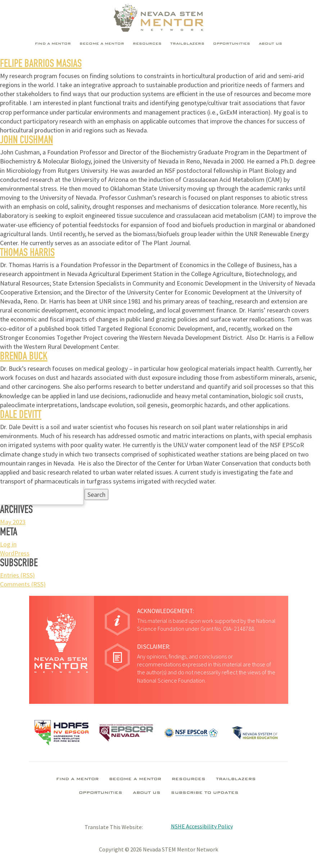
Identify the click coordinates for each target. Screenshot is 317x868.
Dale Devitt (21, 416)
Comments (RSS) (23, 584)
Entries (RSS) (17, 575)
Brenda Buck (24, 357)
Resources (147, 44)
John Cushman (26, 141)
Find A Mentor (53, 44)
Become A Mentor (102, 44)
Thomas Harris (27, 254)
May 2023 (13, 522)
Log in (8, 544)
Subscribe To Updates (205, 793)
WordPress (15, 553)
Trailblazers (187, 44)
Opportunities (232, 44)
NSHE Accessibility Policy (202, 826)
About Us (270, 44)
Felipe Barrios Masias (41, 65)
